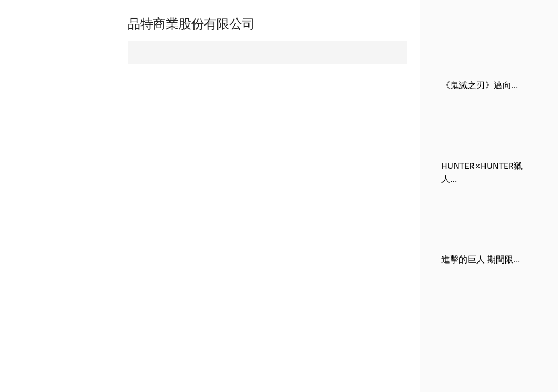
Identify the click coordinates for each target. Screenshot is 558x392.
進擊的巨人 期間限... (481, 259)
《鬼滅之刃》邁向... (480, 85)
